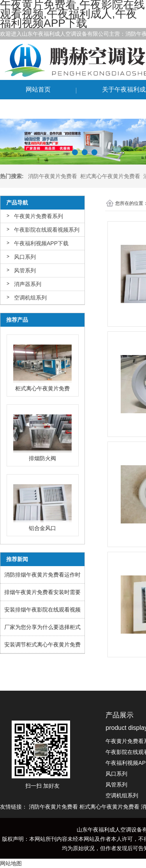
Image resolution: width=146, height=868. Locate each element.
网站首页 (38, 89)
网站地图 (11, 863)
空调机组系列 (30, 298)
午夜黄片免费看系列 (39, 216)
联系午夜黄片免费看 (54, 109)
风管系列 (25, 270)
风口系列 (25, 257)
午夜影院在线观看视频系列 (47, 230)
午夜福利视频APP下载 (41, 243)
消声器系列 (28, 284)
